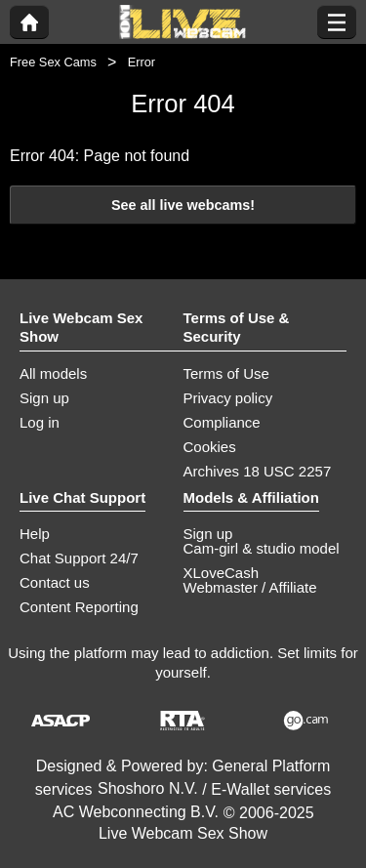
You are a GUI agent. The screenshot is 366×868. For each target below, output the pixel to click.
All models (53, 373)
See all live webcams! (183, 205)
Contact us (55, 582)
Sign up (44, 398)
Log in (40, 422)
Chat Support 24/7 (79, 558)
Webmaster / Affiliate (250, 587)
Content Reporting (79, 607)
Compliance (222, 422)
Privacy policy (228, 398)
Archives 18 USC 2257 (258, 471)
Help (35, 534)
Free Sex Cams (53, 62)
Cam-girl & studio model (262, 548)
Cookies (210, 447)
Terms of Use (226, 373)
